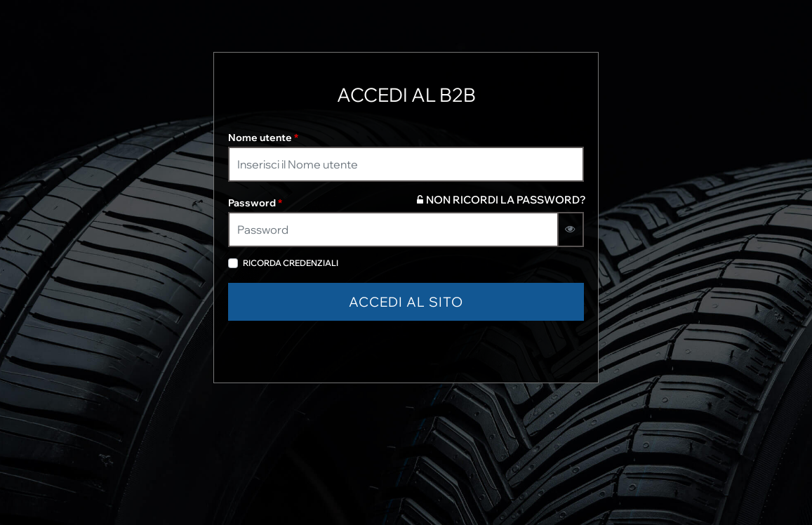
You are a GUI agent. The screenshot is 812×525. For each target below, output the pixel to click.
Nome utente (263, 138)
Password (255, 203)
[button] (406, 302)
